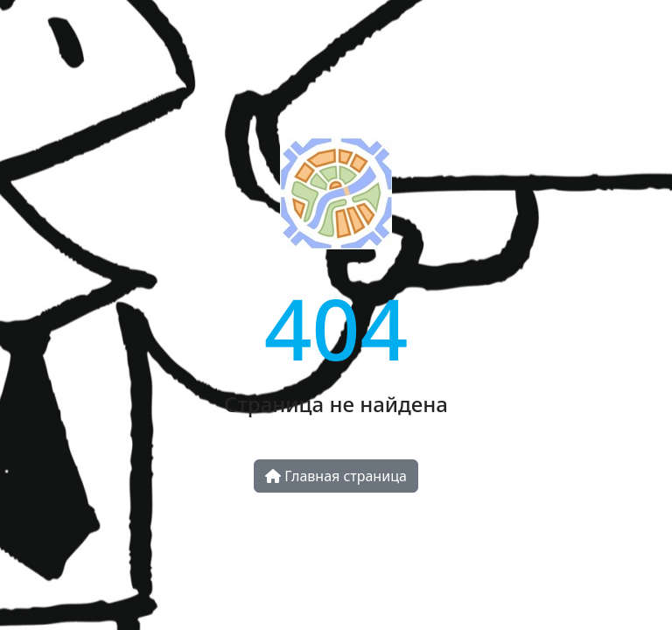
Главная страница (336, 476)
